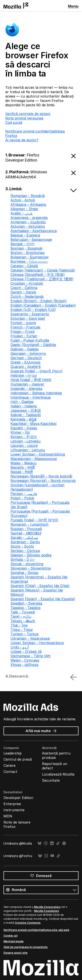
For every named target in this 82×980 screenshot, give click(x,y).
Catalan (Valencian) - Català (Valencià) (43, 270)
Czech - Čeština (24, 288)
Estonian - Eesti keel (28, 318)
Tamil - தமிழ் (21, 616)
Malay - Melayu (24, 463)
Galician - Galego (25, 349)
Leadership (13, 753)
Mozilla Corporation (47, 907)
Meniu (73, 6)
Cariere (10, 765)
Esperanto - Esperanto (30, 314)
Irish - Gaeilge (22, 402)
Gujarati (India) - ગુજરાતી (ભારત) (37, 371)
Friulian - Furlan (24, 336)
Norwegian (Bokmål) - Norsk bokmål (41, 476)
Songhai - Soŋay (24, 573)
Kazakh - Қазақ (24, 428)
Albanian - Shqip (24, 209)
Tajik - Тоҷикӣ (23, 612)
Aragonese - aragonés (29, 218)
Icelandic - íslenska (26, 389)
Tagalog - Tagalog (25, 608)
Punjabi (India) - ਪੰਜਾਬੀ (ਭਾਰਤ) (34, 520)
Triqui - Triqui (22, 630)
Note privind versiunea (24, 118)
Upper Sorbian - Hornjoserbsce (37, 643)
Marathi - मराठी (23, 467)
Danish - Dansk (23, 292)
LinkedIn (52, 843)
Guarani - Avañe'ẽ (26, 367)
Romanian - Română (28, 196)
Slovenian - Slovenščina (31, 568)
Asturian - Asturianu (28, 226)
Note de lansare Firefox (17, 824)
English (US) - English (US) (33, 310)
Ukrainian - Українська (30, 638)
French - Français (25, 327)
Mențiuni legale (14, 941)
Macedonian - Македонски (34, 459)
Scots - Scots (22, 546)
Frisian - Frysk (23, 332)
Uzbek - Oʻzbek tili (26, 652)
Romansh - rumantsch (29, 524)
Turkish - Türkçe (24, 634)
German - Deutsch (26, 358)
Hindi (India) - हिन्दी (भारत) (31, 380)
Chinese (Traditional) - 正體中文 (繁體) (42, 279)
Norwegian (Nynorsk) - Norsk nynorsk (43, 481)
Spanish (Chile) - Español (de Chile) (40, 586)
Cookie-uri (10, 936)
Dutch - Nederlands (27, 296)
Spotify (64, 843)
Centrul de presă (18, 759)
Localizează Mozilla (58, 774)
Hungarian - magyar (27, 384)
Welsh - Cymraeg (25, 660)
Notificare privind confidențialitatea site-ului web (36, 930)
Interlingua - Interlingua (31, 397)
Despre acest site (16, 953)
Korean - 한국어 (24, 437)
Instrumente (14, 810)
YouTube (52, 856)
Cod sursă (14, 122)
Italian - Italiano (24, 406)
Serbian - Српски (25, 551)
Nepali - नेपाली (22, 472)
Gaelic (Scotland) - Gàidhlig (33, 345)
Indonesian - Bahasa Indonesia (36, 393)
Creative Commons (28, 923)
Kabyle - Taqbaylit (26, 415)
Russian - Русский (26, 529)
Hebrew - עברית (24, 375)
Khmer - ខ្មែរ (20, 432)
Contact (10, 772)
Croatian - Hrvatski (27, 283)
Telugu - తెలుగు (23, 621)
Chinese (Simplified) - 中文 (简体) (38, 275)
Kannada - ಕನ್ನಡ (23, 419)
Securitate (51, 780)
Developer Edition (18, 798)
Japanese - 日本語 (26, 410)
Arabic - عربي (22, 213)
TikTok (58, 843)
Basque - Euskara (25, 235)
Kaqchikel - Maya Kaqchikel (33, 424)
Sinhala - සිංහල (23, 559)
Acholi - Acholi (23, 200)
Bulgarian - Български (29, 257)
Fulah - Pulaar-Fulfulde (30, 340)
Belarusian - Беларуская (31, 240)
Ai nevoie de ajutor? (22, 140)
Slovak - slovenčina (27, 564)
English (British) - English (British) (39, 301)
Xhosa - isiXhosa (24, 665)
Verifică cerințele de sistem (28, 114)
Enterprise (12, 804)
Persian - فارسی (24, 494)
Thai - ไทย (19, 625)
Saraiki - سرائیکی (24, 538)
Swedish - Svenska (26, 603)
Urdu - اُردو (20, 647)
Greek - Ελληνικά (25, 362)
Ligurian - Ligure (24, 446)
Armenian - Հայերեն (28, 222)
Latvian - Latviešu (25, 441)
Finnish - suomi (23, 323)
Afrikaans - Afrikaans (28, 204)
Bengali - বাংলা (23, 244)
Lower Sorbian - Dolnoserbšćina (38, 454)
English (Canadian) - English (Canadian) (43, 305)
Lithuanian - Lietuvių (28, 450)
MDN (8, 816)
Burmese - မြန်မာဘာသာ (29, 261)
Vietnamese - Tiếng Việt (31, 656)
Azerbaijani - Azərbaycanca (34, 231)
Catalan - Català (24, 266)
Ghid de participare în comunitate (26, 947)
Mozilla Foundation (46, 911)
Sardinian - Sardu (25, 542)
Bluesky (40, 843)
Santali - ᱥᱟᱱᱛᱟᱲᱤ (26, 533)
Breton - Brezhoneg (27, 253)
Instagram (46, 843)
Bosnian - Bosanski (26, 248)
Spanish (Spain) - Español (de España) (43, 599)
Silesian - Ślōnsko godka (31, 555)
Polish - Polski (22, 498)
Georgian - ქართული (28, 353)
